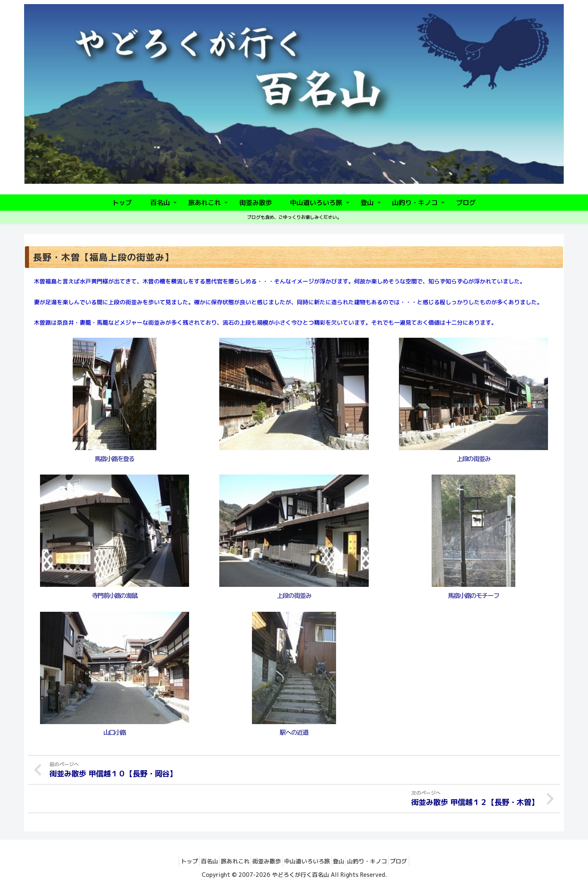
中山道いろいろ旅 (310, 860)
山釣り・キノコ (381, 860)
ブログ (419, 860)
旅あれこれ (227, 860)
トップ (170, 860)
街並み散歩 (264, 860)
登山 (347, 860)
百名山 (196, 860)
